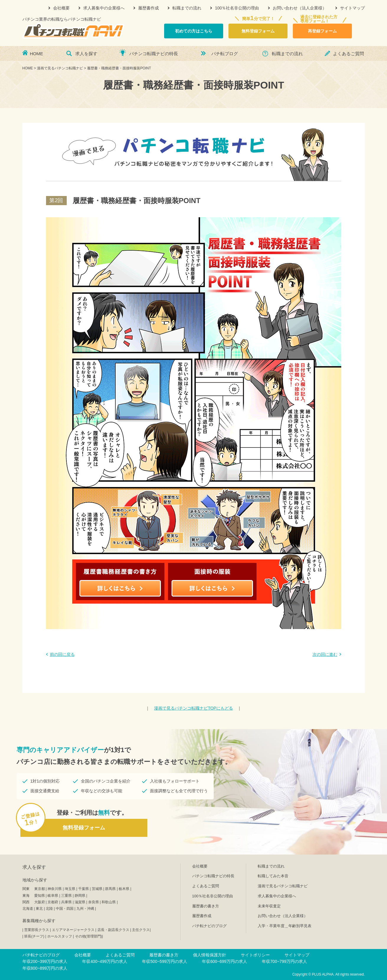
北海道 (28, 909)
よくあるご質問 (348, 54)
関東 (26, 889)
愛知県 (40, 896)
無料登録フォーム (258, 31)
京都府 (53, 902)
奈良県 (94, 902)
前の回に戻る (62, 654)
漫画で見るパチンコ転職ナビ (283, 886)
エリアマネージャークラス (73, 930)
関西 (26, 902)
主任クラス (141, 930)
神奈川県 (55, 889)
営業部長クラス (37, 930)
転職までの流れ (187, 8)
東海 (26, 896)
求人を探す (86, 54)
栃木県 (124, 889)
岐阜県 (53, 896)
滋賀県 (80, 902)
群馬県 (110, 889)
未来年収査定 (269, 906)
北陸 (49, 909)
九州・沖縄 (85, 909)
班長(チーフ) (34, 936)
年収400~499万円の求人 (105, 961)
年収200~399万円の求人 (45, 961)
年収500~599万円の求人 (165, 961)
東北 (39, 909)
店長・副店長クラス (113, 930)
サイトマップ (352, 8)
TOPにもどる (193, 708)
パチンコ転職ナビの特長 (154, 54)
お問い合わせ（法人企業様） (300, 8)
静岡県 (80, 896)
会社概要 (61, 8)
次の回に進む (325, 654)
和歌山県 (109, 902)
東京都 (40, 889)
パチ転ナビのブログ (209, 926)
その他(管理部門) (89, 936)
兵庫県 (66, 902)
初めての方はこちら (194, 31)
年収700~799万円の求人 (284, 961)
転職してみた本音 (273, 876)
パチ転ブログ (225, 54)
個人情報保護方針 (210, 955)
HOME (36, 54)
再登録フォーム (322, 31)
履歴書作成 (148, 8)
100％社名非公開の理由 (237, 8)
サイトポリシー (255, 955)
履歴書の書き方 (206, 906)
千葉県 (84, 889)
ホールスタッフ (60, 936)
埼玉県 (70, 889)
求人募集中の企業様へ (104, 8)
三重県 (66, 896)
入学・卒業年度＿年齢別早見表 (285, 926)
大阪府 (40, 902)
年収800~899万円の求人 (45, 968)
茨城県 (97, 889)
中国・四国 (65, 909)
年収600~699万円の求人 (224, 961)
